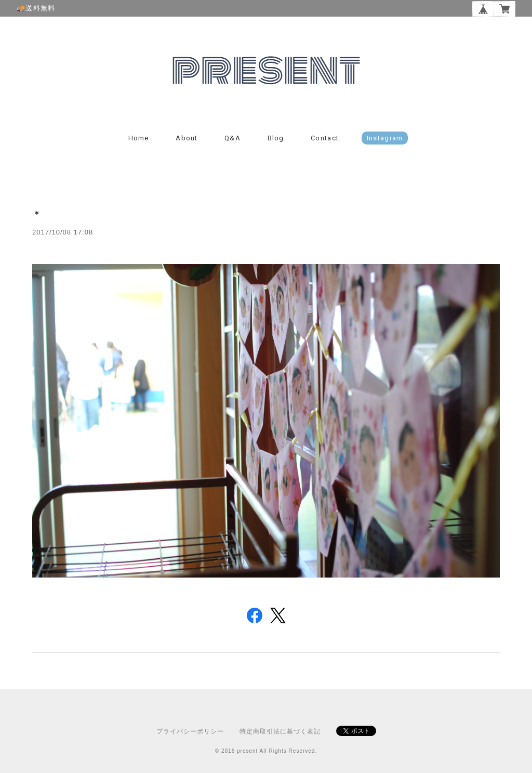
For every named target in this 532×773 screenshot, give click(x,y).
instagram (385, 138)
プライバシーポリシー (190, 731)
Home (139, 138)
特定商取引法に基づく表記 (280, 731)
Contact (325, 138)
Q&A (232, 138)
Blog (276, 138)
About (187, 138)
